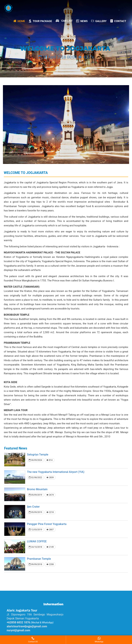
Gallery (99, 21)
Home (19, 21)
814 (49, 460)
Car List (64, 21)
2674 (50, 495)
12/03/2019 (35, 530)
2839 (50, 477)
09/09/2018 (35, 564)
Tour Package (40, 21)
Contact (118, 21)
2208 (50, 564)
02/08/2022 (35, 477)
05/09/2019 (35, 495)
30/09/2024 (35, 460)
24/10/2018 (35, 547)
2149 (50, 547)
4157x (86, 57)
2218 (50, 512)
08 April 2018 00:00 (58, 57)
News (82, 21)
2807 (50, 530)
